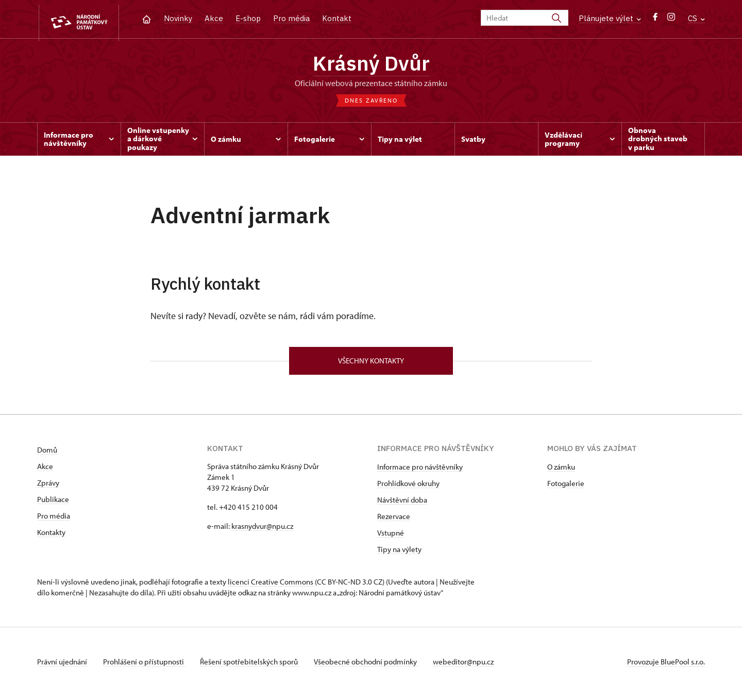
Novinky (178, 18)
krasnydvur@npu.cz (262, 530)
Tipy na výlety (399, 553)
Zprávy (48, 487)
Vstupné (391, 537)
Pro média (291, 18)
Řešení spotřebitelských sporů (254, 666)
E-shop (248, 18)
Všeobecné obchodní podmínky (372, 666)
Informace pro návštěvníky (420, 471)
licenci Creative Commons (271, 586)
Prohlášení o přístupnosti (146, 666)
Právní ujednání (63, 666)
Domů (47, 454)
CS (696, 18)
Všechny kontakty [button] (371, 364)
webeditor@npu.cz (471, 666)
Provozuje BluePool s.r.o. (666, 666)
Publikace (53, 503)
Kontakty (51, 536)
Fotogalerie (566, 487)
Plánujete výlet (610, 18)
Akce (214, 18)
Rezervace (394, 520)
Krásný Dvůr (371, 64)
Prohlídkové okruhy (408, 487)
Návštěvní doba (402, 504)
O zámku (561, 471)
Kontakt (337, 18)
